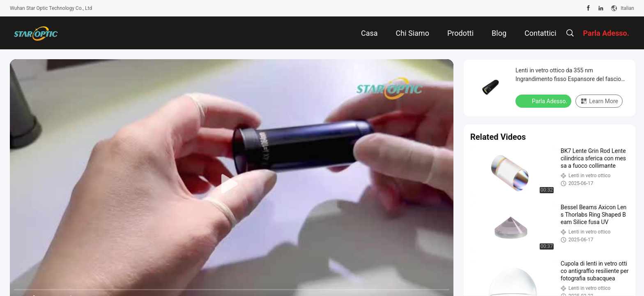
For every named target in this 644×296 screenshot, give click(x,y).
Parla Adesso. (544, 101)
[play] (232, 184)
